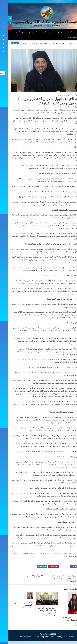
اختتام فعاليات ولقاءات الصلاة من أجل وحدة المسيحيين (39, 611)
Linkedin (34, 567)
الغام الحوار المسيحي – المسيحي (14, 604)
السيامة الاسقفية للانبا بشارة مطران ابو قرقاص (64, 620)
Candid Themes (60, 637)
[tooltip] (2, 18)
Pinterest (45, 567)
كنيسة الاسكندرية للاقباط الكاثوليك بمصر (39, 22)
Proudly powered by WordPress (23, 637)
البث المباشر (25, 32)
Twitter (56, 567)
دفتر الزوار (52, 32)
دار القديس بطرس (65, 37)
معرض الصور (12, 32)
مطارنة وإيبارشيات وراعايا (56, 95)
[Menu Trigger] (70, 4)
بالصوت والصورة (39, 32)
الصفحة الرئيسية (65, 32)
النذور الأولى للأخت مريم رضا (24, 576)
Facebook (68, 567)
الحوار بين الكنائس (68, 95)
